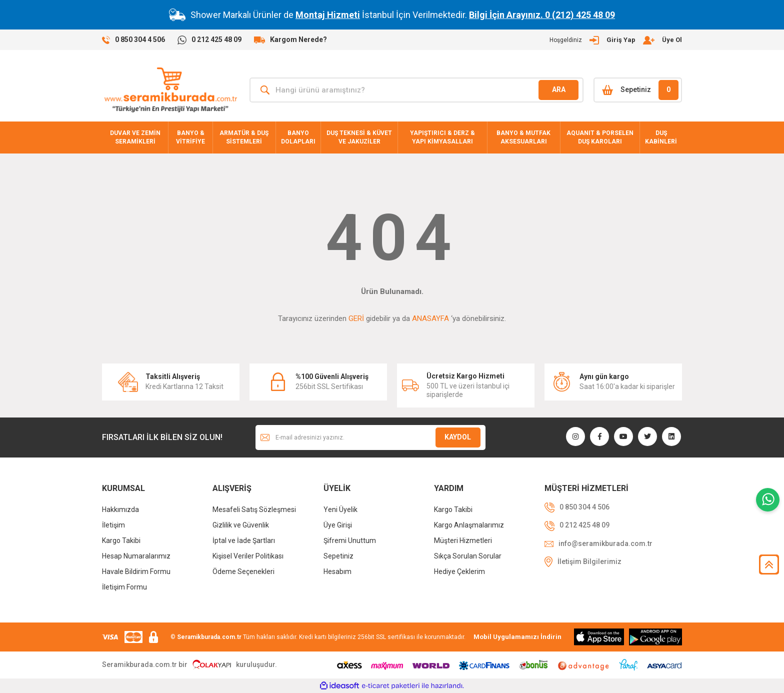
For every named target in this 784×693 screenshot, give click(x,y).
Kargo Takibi (121, 540)
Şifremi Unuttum (350, 540)
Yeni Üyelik (340, 509)
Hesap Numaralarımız (136, 556)
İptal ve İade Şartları (244, 540)
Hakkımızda (120, 509)
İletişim (113, 525)
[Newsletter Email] (370, 437)
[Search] (416, 90)
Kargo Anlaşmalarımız (469, 525)
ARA (559, 89)
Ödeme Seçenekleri (243, 571)
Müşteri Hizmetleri (463, 540)
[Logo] (171, 90)
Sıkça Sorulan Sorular (468, 556)
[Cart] (638, 90)
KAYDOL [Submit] (458, 437)
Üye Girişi (338, 525)
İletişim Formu (124, 587)
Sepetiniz (338, 556)
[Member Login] (616, 40)
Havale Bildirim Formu (136, 571)
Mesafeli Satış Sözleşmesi (254, 509)
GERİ (356, 318)
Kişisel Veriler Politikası (248, 556)
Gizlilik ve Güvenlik (241, 525)
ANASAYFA (430, 318)
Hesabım (337, 571)
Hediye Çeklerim (459, 571)
